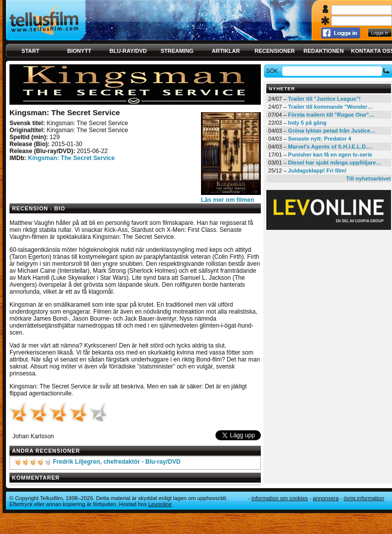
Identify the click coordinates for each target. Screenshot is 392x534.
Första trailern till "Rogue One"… (331, 115)
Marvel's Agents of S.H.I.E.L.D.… (331, 147)
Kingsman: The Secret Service (71, 158)
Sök (274, 71)
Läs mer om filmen (228, 200)
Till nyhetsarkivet (369, 178)
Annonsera (326, 498)
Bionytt (79, 51)
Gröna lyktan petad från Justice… (332, 131)
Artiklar (226, 51)
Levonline (160, 504)
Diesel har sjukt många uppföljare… (335, 163)
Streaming (177, 51)
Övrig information (364, 498)
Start (30, 51)
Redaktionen (323, 51)
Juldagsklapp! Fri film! (317, 171)
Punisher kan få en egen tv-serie (330, 155)
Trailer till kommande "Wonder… (331, 107)
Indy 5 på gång (307, 123)
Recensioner (275, 51)
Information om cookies (280, 498)
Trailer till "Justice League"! (325, 99)
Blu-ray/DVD (128, 51)
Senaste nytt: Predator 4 (320, 139)
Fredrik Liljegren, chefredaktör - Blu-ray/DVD (117, 462)
